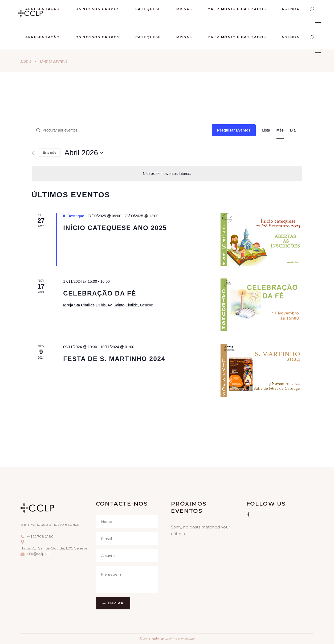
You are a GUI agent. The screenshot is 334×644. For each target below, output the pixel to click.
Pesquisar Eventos (234, 130)
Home (26, 61)
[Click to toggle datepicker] (84, 153)
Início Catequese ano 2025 (115, 228)
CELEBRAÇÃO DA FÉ (100, 293)
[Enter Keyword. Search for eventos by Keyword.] (122, 130)
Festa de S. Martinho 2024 (114, 359)
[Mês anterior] (33, 153)
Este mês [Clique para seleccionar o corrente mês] (50, 153)
